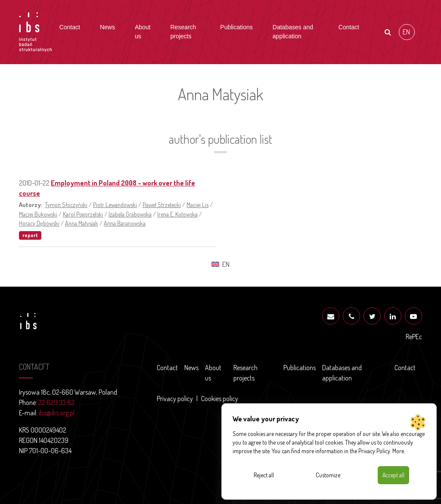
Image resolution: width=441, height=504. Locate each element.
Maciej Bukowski (38, 214)
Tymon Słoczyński (66, 204)
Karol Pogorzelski (83, 214)
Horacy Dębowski (39, 223)
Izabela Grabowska (130, 214)
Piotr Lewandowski (115, 204)
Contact (70, 27)
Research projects (183, 32)
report (30, 235)
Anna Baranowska (125, 223)
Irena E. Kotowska (177, 214)
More (398, 451)
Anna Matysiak (82, 223)
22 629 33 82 (56, 402)
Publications (236, 27)
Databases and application (293, 32)
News (107, 27)
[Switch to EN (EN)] (407, 32)
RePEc (414, 337)
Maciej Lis (197, 204)
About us (143, 32)
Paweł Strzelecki (162, 204)
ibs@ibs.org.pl (57, 413)
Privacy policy (175, 399)
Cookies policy (220, 399)
